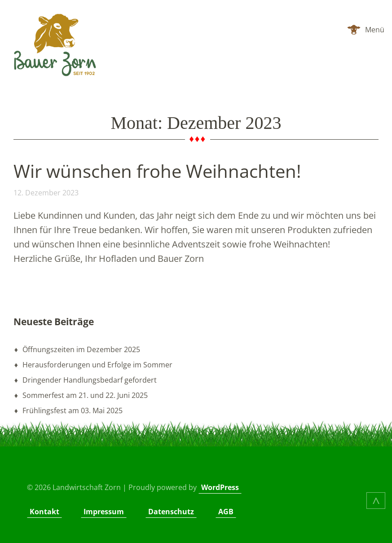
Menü (375, 30)
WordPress (220, 487)
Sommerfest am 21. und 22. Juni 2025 (85, 395)
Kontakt (44, 512)
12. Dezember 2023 (46, 193)
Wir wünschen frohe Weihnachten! (157, 171)
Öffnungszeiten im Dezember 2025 (81, 349)
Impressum (104, 512)
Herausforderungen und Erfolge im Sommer (97, 365)
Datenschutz (171, 512)
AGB (226, 512)
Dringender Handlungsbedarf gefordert (90, 380)
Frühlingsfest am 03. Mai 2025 (73, 411)
